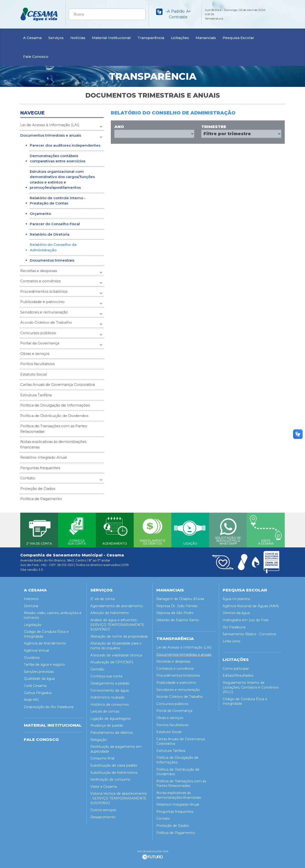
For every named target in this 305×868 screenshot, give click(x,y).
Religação (99, 738)
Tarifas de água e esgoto (44, 662)
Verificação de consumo (110, 777)
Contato (28, 478)
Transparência (151, 38)
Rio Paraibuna (234, 625)
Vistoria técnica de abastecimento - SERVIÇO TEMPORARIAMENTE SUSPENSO (119, 796)
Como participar (236, 666)
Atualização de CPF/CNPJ (112, 660)
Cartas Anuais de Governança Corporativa (58, 384)
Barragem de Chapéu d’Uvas (180, 597)
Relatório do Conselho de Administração (53, 247)
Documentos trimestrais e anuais (51, 135)
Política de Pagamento (41, 499)
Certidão (97, 667)
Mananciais (206, 38)
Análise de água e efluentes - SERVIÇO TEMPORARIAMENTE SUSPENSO (117, 622)
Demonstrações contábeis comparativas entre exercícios (58, 159)
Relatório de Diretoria (50, 234)
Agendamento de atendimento (117, 604)
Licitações (180, 38)
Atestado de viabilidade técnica (116, 653)
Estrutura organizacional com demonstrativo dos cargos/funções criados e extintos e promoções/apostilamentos (62, 180)
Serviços (56, 38)
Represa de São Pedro (175, 611)
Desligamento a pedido (110, 681)
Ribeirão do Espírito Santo (178, 618)
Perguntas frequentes (40, 468)
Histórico (31, 597)
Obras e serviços (35, 354)
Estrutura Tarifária (36, 395)
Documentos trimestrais (52, 260)
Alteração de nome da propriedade (119, 634)
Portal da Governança (40, 343)
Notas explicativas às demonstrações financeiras (53, 444)
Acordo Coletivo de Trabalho (46, 322)
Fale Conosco (36, 57)
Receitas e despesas (39, 271)
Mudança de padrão (107, 723)
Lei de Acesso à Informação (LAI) (50, 125)
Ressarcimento (103, 815)
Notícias (78, 38)
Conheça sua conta (106, 674)
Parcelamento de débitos (112, 730)
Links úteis (231, 639)
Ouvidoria (32, 655)
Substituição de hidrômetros (114, 770)
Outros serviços (103, 808)
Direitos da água (236, 611)
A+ (188, 11)
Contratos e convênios (40, 281)
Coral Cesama (35, 684)
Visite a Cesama (104, 784)
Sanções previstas (39, 670)
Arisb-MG (31, 698)
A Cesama (32, 38)
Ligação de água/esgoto (111, 716)
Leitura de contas (105, 709)
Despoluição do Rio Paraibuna (49, 705)
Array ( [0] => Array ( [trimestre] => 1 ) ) (241, 134)
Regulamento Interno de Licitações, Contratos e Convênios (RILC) (251, 685)
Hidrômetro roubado (107, 695)
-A (168, 11)
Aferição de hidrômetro (110, 611)
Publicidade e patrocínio (42, 302)
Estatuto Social (34, 374)
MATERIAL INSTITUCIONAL (53, 723)
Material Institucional (111, 38)
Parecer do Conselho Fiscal (55, 224)
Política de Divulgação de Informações (55, 405)
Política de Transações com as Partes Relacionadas (54, 429)
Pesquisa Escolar (238, 38)
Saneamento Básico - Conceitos (249, 632)
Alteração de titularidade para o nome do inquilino (116, 644)
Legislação (33, 623)
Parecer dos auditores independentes (65, 145)
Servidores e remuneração (44, 312)
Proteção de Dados (38, 489)
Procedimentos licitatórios (44, 291)
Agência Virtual (36, 648)
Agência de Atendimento (45, 641)
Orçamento (40, 214)
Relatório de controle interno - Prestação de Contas (58, 201)
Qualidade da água (39, 676)
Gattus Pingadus (38, 690)
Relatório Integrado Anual (44, 457)
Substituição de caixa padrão (114, 763)
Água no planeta (236, 597)
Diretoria (31, 604)
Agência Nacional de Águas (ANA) (251, 604)
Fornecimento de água (109, 688)
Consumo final (102, 756)
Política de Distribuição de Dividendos (54, 416)
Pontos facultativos (37, 364)
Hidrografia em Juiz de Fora (245, 618)
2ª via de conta (102, 597)
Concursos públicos (38, 333)
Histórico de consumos (109, 702)
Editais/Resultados (238, 673)
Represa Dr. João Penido (177, 604)
